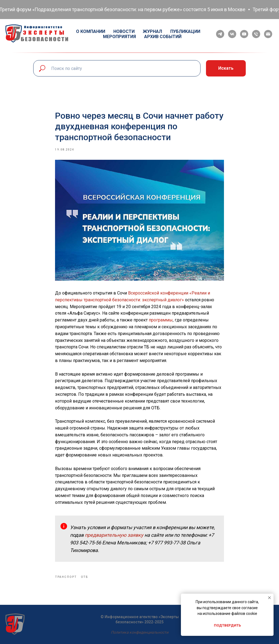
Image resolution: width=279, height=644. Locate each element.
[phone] (256, 34)
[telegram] (220, 34)
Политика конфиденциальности (140, 632)
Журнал (152, 31)
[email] (268, 34)
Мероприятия (119, 37)
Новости (124, 31)
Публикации (185, 31)
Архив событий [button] (163, 37)
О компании (91, 31)
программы (161, 320)
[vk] (232, 34)
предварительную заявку (115, 535)
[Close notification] (269, 598)
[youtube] (244, 34)
